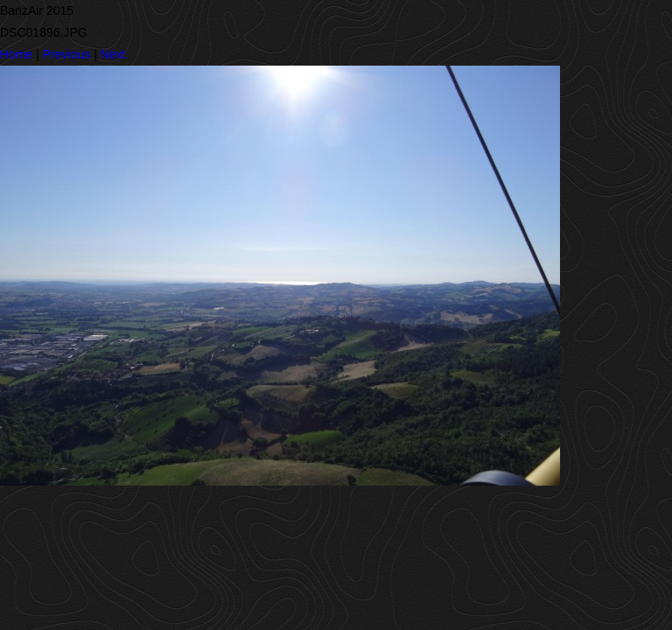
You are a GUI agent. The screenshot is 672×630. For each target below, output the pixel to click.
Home (16, 54)
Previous (66, 54)
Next (113, 54)
